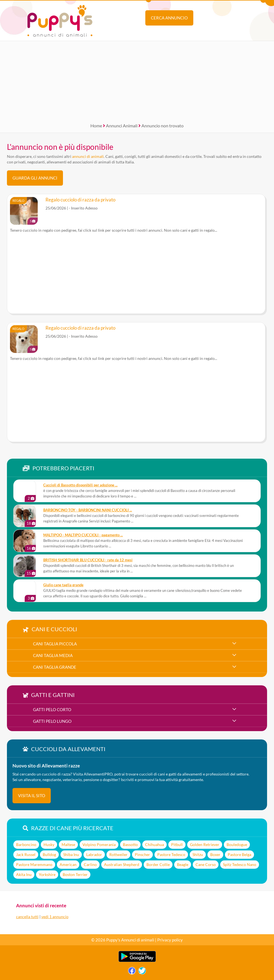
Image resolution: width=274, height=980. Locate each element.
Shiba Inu (71, 854)
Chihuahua (154, 844)
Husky (49, 844)
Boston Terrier (75, 874)
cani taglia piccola (55, 644)
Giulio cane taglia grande (63, 585)
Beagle (183, 864)
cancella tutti (27, 917)
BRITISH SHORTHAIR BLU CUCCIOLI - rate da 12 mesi (88, 560)
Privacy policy (170, 940)
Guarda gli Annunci (35, 178)
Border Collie (158, 864)
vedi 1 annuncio (55, 917)
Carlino (90, 864)
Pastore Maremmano (34, 864)
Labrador (94, 854)
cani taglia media (53, 655)
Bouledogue (237, 844)
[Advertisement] (137, 80)
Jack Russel (26, 854)
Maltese (68, 844)
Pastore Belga (239, 854)
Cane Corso (206, 864)
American (68, 864)
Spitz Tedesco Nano (240, 864)
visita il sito (32, 795)
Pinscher (142, 854)
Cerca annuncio (169, 18)
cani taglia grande (55, 667)
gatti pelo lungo (52, 721)
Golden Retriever (205, 844)
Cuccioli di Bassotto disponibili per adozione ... (80, 485)
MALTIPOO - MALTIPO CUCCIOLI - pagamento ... (83, 535)
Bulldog (49, 854)
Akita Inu (24, 874)
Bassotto (130, 844)
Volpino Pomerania (99, 844)
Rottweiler (118, 854)
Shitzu (198, 854)
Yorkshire (47, 874)
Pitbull (177, 844)
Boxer (215, 854)
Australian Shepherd (122, 864)
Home (96, 126)
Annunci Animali (122, 126)
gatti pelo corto (52, 709)
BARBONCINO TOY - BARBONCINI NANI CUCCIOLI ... (88, 510)
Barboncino (26, 844)
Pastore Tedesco (171, 854)
